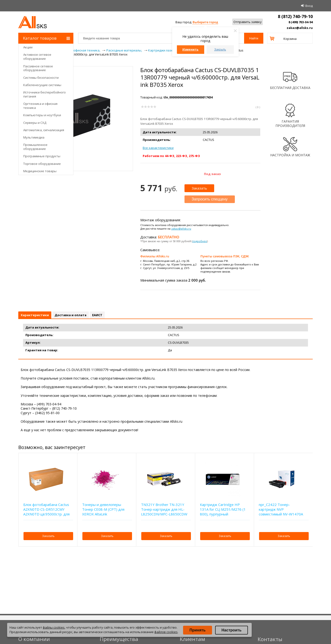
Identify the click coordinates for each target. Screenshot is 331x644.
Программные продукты (42, 156)
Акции (28, 47)
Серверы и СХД (35, 123)
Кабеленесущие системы (42, 85)
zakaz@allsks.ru (300, 28)
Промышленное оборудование (35, 147)
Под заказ (212, 174)
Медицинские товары (40, 171)
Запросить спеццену (210, 199)
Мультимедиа (34, 137)
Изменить (190, 49)
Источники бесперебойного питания (45, 94)
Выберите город (205, 22)
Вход (309, 6)
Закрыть (220, 49)
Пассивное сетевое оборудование (38, 68)
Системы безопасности (41, 78)
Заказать (199, 188)
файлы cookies (54, 627)
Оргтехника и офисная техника (40, 106)
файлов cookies (166, 632)
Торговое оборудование (42, 164)
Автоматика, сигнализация (44, 130)
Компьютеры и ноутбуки (42, 115)
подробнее (200, 241)
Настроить (232, 630)
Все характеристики (158, 148)
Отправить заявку (248, 22)
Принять (198, 630)
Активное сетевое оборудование (37, 57)
